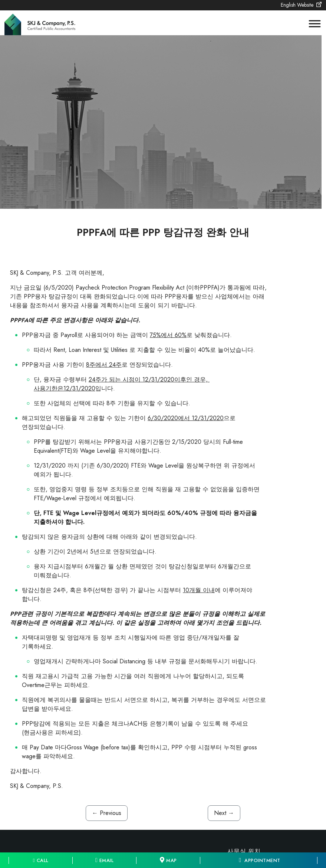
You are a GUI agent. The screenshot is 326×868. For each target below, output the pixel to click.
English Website (301, 5)
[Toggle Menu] (311, 24)
